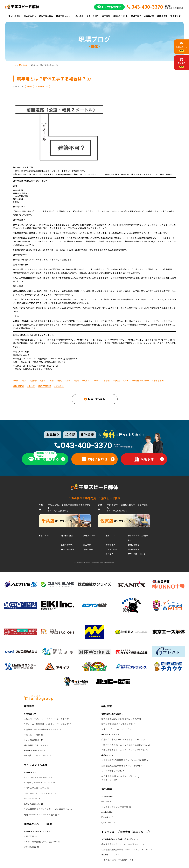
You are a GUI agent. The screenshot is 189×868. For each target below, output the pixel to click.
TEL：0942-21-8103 (117, 511)
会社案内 (110, 554)
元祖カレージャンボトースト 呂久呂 (40, 815)
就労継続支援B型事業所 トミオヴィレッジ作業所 (124, 760)
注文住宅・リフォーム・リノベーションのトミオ (46, 719)
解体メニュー (89, 536)
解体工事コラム (43, 86)
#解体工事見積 (44, 386)
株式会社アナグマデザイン (36, 755)
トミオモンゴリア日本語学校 (115, 807)
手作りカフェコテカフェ (35, 788)
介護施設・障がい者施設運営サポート (41, 729)
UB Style (105, 802)
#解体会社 (59, 386)
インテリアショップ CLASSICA (38, 783)
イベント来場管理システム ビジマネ (40, 842)
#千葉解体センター (140, 380)
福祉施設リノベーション (35, 745)
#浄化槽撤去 (158, 380)
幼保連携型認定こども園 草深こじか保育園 (121, 719)
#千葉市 (86, 380)
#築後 (126, 380)
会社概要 (79, 16)
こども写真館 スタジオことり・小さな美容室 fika (46, 809)
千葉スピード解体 (32, 735)
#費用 (51, 380)
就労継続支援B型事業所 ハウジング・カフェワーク (125, 849)
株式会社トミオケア (109, 734)
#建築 (76, 380)
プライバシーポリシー (138, 554)
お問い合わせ (134, 545)
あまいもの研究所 (32, 804)
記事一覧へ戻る (96, 399)
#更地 (60, 380)
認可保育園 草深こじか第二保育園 (117, 724)
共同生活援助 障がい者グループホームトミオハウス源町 (119, 778)
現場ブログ (136, 16)
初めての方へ (30, 16)
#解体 (68, 380)
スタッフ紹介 (93, 16)
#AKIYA (96, 380)
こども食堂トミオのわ (112, 771)
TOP (15, 65)
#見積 (43, 380)
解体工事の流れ (46, 16)
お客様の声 (149, 16)
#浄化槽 (31, 386)
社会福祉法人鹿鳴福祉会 (111, 714)
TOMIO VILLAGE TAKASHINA (37, 777)
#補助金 (106, 380)
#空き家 (33, 380)
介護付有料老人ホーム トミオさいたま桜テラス (123, 750)
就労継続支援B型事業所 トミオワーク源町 (121, 766)
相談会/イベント (120, 16)
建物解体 (30, 86)
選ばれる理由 (15, 16)
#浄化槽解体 (19, 386)
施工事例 (106, 16)
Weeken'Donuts (31, 798)
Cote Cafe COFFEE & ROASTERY (39, 793)
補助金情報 (162, 16)
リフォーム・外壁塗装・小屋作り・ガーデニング (46, 724)
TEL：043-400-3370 (58, 511)
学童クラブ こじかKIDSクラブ (115, 729)
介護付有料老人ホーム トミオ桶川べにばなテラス (124, 745)
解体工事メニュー (64, 16)
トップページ (45, 536)
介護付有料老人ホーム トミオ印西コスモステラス (124, 739)
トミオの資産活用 (32, 740)
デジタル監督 (30, 847)
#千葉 (15, 380)
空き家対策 (175, 16)
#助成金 (117, 380)
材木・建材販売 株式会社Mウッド (117, 860)
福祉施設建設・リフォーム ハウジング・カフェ (124, 844)
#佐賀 (24, 380)
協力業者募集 (134, 549)
